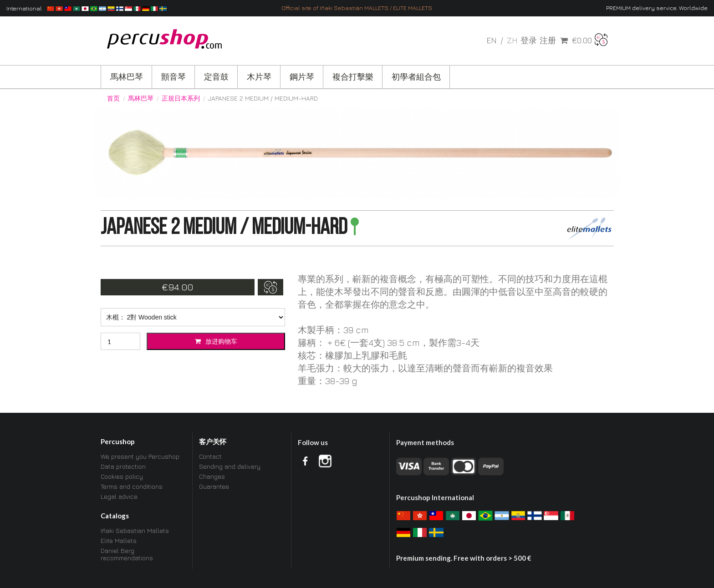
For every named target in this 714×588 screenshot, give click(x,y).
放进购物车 (216, 341)
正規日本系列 (181, 98)
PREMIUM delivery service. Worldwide (657, 8)
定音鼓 (216, 77)
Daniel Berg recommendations (127, 554)
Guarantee (214, 486)
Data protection (123, 466)
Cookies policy (122, 476)
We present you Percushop (140, 456)
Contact (210, 456)
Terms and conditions (132, 486)
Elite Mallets (119, 540)
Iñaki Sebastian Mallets (135, 531)
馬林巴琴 (127, 77)
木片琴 (259, 77)
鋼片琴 (302, 77)
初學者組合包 (416, 77)
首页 (113, 98)
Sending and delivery (230, 466)
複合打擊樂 (353, 77)
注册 (548, 41)
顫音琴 (173, 77)
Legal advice (119, 496)
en (492, 40)
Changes (212, 476)
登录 (529, 41)
